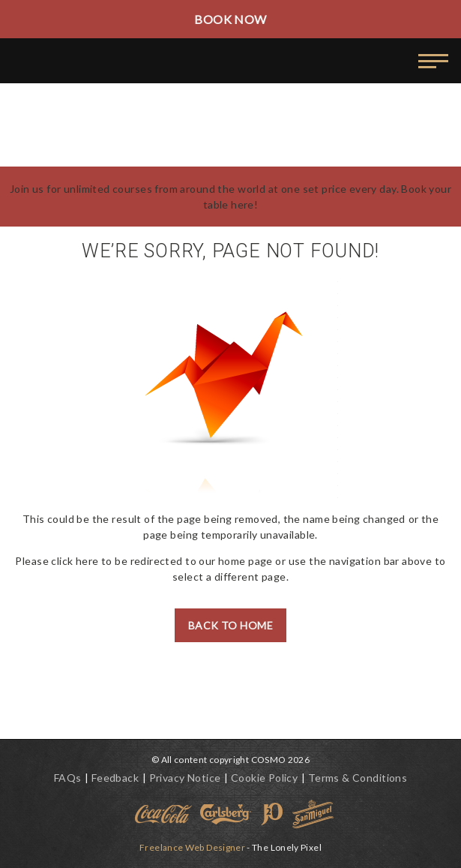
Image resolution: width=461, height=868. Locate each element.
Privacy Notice (185, 778)
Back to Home (230, 625)
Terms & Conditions (358, 778)
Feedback (115, 778)
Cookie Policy (264, 778)
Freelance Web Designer (192, 847)
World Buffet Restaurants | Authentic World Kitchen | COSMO (96, 63)
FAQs (68, 778)
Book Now (230, 19)
